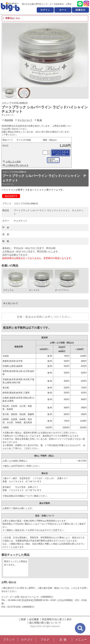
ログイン (45, 10)
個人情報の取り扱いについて (45, 623)
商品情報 (8, 120)
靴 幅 (38, 120)
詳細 (27, 140)
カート (63, 10)
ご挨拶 (22, 619)
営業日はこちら (12, 18)
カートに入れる (61, 153)
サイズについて (24, 120)
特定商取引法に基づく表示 (57, 619)
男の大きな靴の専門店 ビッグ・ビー (10, 7)
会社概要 (34, 619)
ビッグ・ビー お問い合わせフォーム (19, 597)
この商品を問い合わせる (16, 165)
